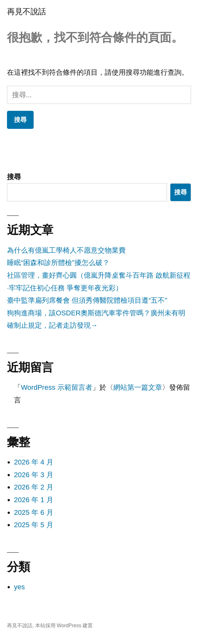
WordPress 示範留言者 (57, 387)
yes (19, 587)
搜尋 (14, 177)
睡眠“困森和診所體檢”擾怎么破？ (58, 263)
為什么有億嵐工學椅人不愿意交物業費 (66, 250)
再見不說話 (26, 12)
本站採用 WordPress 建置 (64, 625)
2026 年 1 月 (34, 500)
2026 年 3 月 (34, 475)
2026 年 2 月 (34, 487)
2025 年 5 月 (34, 525)
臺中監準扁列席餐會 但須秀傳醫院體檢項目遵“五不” (87, 300)
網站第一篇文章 (138, 387)
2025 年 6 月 (34, 512)
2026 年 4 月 (34, 462)
